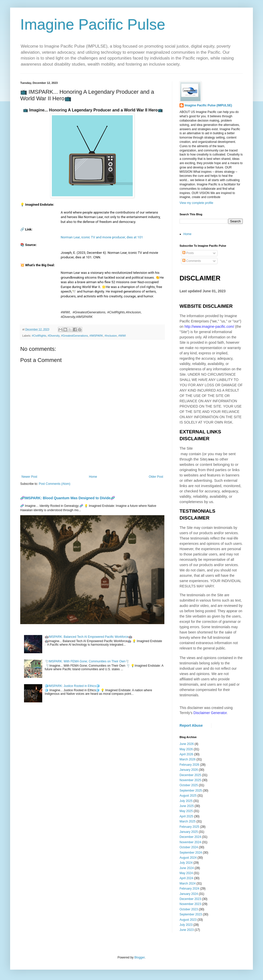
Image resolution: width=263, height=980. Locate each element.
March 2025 (188, 821)
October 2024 (189, 847)
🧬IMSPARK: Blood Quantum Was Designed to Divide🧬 (68, 498)
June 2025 (187, 806)
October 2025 (189, 785)
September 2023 (191, 914)
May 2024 (186, 873)
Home (93, 477)
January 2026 (189, 770)
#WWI (122, 336)
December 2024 (190, 837)
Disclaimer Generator (210, 713)
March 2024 (188, 883)
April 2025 (186, 816)
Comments (192, 261)
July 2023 (186, 925)
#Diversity (54, 336)
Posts (188, 253)
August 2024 (188, 858)
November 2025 (190, 780)
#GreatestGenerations (74, 336)
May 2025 (186, 811)
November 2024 (190, 842)
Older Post (156, 477)
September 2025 (191, 791)
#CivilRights (39, 336)
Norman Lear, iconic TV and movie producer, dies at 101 (102, 237)
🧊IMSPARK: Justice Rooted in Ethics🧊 (72, 686)
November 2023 (190, 904)
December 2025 (190, 775)
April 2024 (186, 878)
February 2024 (189, 889)
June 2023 (187, 930)
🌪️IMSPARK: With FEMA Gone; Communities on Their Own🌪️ (87, 661)
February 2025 (189, 827)
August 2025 (188, 796)
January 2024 (189, 894)
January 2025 (189, 832)
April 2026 (186, 754)
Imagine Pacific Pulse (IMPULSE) (208, 105)
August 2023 (188, 920)
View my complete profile (196, 203)
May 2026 (186, 749)
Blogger (139, 957)
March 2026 (188, 759)
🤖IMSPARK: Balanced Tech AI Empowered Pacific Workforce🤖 (89, 637)
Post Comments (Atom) (54, 484)
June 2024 (187, 868)
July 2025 (186, 801)
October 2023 (189, 909)
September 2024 (191, 853)
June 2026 (187, 744)
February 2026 (189, 765)
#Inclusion (111, 336)
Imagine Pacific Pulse (93, 24)
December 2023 (190, 899)
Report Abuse (191, 725)
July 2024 (186, 863)
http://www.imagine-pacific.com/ (209, 326)
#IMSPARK (96, 336)
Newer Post (29, 477)
